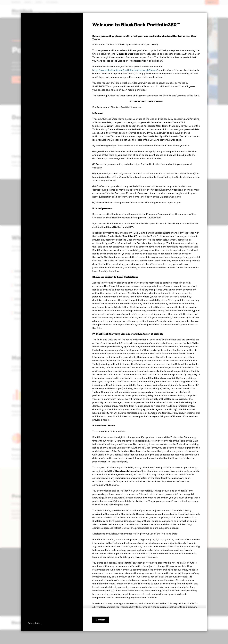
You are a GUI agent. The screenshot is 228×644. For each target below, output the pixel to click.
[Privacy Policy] (35, 623)
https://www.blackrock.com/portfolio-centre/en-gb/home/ (125, 70)
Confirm (101, 620)
